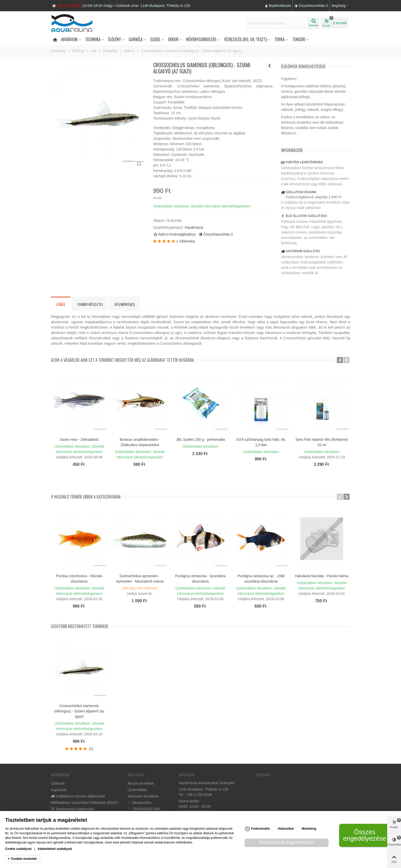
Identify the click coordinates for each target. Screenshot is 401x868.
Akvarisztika (140, 803)
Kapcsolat (59, 790)
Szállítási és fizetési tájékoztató (78, 796)
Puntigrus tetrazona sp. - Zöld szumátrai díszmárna (261, 579)
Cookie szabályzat (18, 849)
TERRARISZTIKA (144, 809)
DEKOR (173, 39)
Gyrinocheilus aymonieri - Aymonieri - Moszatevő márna (140, 579)
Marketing (309, 829)
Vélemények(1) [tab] (125, 304)
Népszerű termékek (143, 796)
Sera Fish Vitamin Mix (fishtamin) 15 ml (322, 442)
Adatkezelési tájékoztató (73, 809)
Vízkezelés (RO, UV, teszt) (245, 39)
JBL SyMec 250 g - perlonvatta (200, 439)
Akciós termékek (141, 783)
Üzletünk (58, 783)
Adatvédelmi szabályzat (55, 849)
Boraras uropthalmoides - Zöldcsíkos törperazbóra (140, 442)
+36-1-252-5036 (68, 6)
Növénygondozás (201, 39)
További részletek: (24, 859)
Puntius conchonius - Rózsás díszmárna (79, 579)
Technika (93, 39)
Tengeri (299, 39)
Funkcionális (260, 829)
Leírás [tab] (61, 304)
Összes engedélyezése (365, 835)
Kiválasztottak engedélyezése (287, 842)
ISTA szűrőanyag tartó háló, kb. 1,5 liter (261, 442)
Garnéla (136, 39)
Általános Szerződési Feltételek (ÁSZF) (84, 803)
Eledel (155, 39)
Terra (280, 39)
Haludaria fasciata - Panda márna (322, 576)
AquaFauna (194, 227)
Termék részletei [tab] (90, 304)
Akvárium (69, 39)
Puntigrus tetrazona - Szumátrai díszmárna (200, 579)
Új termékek (137, 790)
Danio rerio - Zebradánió (79, 439)
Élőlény (115, 39)
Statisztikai (286, 829)
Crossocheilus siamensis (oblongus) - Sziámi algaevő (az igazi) (79, 711)
